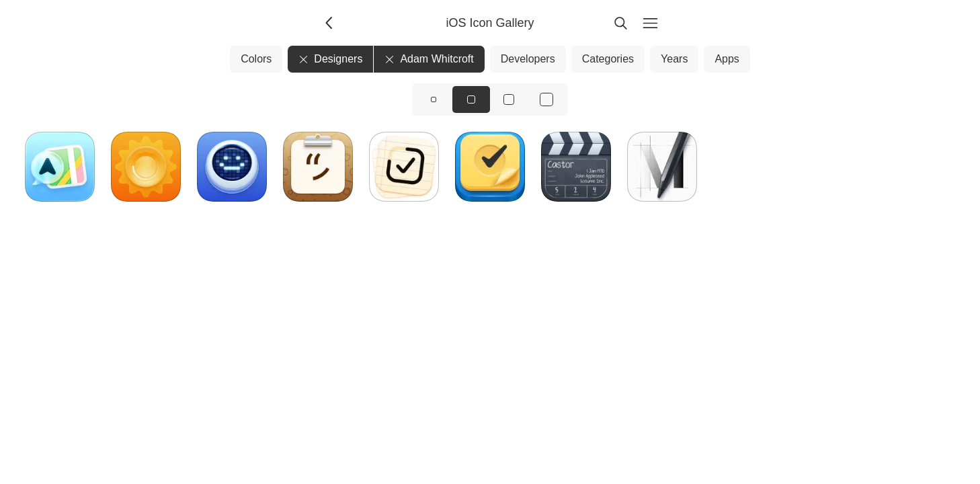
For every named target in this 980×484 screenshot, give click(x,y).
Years (674, 59)
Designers (330, 59)
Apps (727, 59)
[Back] (330, 23)
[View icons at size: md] (471, 99)
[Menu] (650, 23)
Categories (608, 59)
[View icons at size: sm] (434, 99)
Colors (256, 59)
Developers (528, 59)
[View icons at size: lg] (509, 99)
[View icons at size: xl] (546, 99)
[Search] (620, 23)
